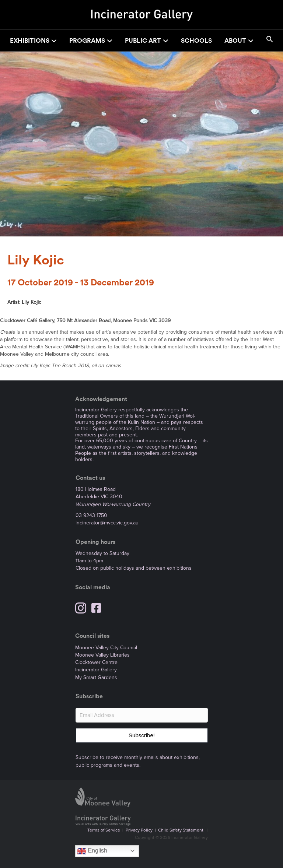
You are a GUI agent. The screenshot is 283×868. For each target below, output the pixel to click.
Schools (196, 41)
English (92, 851)
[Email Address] (142, 715)
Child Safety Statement (181, 830)
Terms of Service (104, 830)
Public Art (143, 41)
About (235, 41)
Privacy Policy (139, 830)
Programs (87, 41)
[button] (270, 40)
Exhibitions (30, 41)
